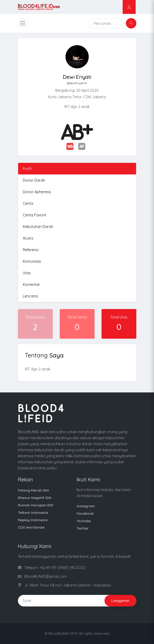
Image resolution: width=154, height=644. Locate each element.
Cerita (28, 203)
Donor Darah (34, 180)
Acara (28, 238)
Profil (27, 169)
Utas (27, 273)
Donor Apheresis (37, 192)
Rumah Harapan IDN (36, 505)
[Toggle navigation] (23, 23)
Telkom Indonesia (33, 513)
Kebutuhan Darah (38, 227)
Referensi (31, 250)
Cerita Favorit (34, 215)
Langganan (120, 601)
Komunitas (32, 261)
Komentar (31, 284)
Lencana (30, 296)
